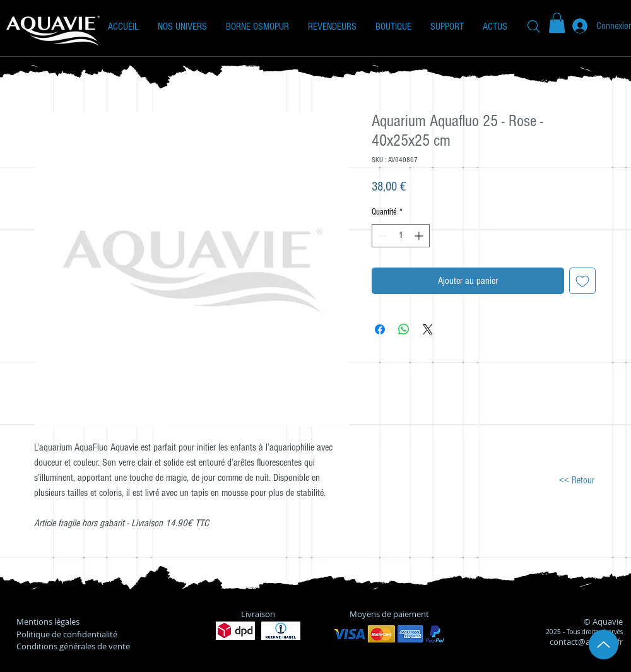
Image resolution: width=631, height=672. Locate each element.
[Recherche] (534, 26)
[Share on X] (428, 329)
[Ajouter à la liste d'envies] (582, 281)
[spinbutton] (401, 236)
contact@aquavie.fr (586, 642)
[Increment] (420, 236)
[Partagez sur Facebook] (380, 329)
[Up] (604, 645)
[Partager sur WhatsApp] (404, 329)
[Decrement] (381, 236)
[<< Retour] (576, 480)
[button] (182, 27)
